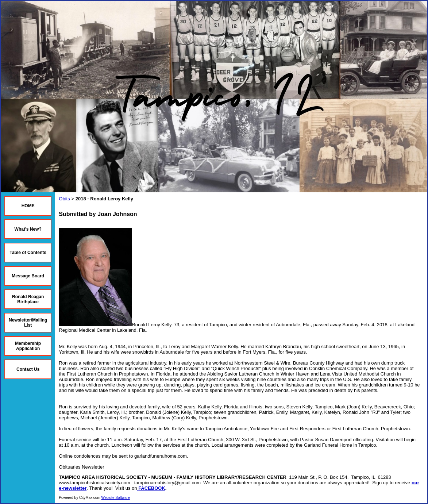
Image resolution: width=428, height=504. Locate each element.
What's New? (28, 229)
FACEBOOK (152, 488)
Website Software (116, 498)
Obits (64, 199)
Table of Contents (28, 253)
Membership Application (28, 346)
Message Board (28, 276)
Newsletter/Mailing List (28, 323)
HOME (28, 206)
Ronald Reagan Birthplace (28, 299)
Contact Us (28, 369)
